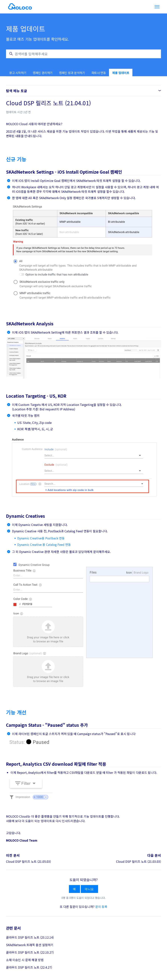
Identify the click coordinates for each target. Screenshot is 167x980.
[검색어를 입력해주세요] (83, 54)
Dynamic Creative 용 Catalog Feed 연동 (44, 545)
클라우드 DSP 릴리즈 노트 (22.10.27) (30, 952)
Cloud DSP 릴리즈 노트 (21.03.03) (139, 861)
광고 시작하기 (18, 73)
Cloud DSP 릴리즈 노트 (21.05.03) (28, 861)
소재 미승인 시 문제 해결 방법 (25, 960)
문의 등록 (101, 907)
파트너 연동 (99, 73)
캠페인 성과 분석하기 (72, 73)
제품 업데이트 (121, 73)
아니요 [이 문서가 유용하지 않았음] (89, 889)
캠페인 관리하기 (43, 73)
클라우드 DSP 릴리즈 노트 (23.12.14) (30, 937)
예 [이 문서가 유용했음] (74, 889)
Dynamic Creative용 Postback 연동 (41, 538)
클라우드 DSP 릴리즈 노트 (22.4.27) (29, 967)
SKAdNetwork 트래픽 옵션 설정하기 (30, 945)
